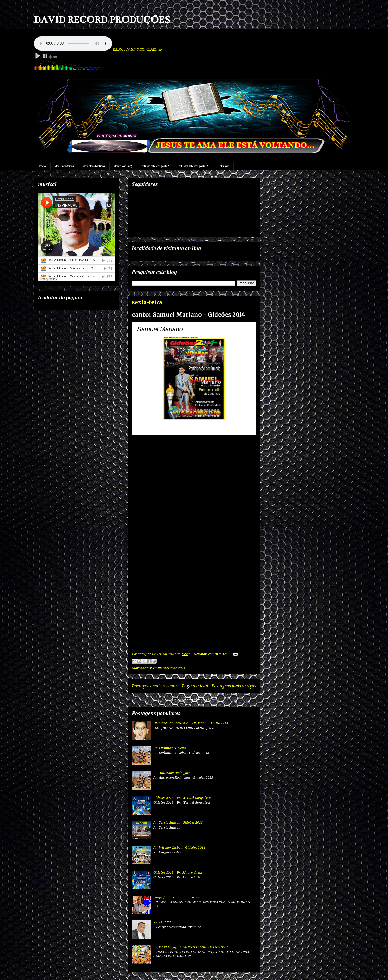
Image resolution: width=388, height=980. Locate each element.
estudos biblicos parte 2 (193, 166)
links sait (223, 166)
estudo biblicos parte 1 (156, 166)
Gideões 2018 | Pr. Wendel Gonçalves (182, 798)
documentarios (64, 166)
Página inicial (195, 686)
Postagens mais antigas (234, 686)
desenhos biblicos (94, 166)
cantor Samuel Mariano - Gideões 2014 (189, 315)
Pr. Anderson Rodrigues (172, 773)
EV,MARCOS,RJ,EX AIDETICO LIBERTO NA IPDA (191, 947)
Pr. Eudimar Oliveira (170, 748)
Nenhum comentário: (211, 654)
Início (42, 166)
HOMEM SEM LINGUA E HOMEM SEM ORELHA (191, 723)
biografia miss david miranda (177, 897)
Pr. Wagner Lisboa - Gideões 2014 (179, 848)
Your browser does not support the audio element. (73, 44)
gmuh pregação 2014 (169, 668)
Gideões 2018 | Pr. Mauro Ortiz (178, 873)
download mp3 (123, 166)
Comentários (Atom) (201, 699)
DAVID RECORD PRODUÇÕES (102, 20)
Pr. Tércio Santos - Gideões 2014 (178, 823)
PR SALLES (162, 922)
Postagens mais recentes (155, 686)
